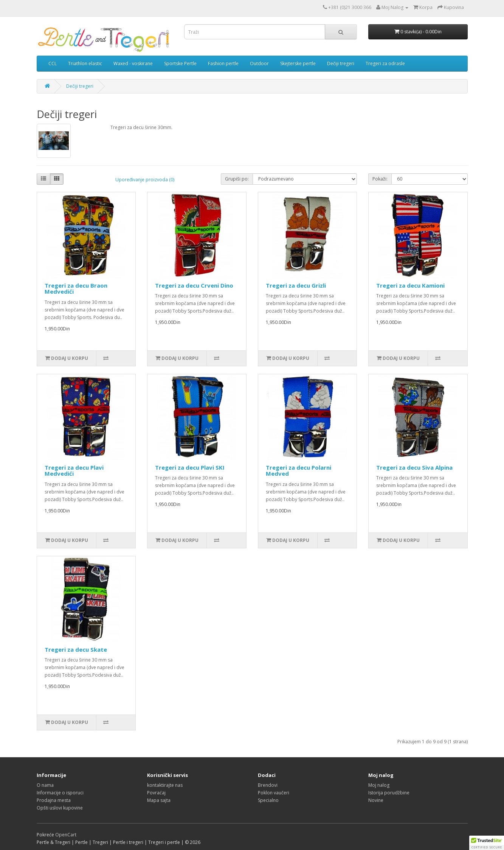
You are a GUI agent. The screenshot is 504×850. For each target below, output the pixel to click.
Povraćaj (156, 793)
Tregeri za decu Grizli (296, 285)
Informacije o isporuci (60, 793)
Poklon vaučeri (274, 793)
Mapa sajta (159, 800)
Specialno (268, 800)
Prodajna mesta (54, 800)
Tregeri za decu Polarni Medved (299, 471)
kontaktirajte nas (165, 785)
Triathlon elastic (85, 63)
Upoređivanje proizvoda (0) (145, 180)
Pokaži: (380, 179)
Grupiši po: (237, 179)
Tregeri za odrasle (385, 63)
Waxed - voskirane (133, 63)
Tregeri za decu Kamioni (410, 285)
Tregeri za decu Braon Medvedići (76, 289)
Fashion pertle (223, 63)
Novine (376, 800)
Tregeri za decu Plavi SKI (190, 467)
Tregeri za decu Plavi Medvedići (74, 471)
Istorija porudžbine (389, 793)
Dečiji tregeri (341, 63)
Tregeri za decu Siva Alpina (414, 467)
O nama (45, 785)
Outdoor (259, 63)
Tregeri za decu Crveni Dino (194, 285)
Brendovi (268, 785)
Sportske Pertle (180, 63)
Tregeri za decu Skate (76, 649)
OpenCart (66, 835)
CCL (53, 63)
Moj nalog (379, 785)
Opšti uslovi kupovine (60, 808)
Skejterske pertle (298, 63)
